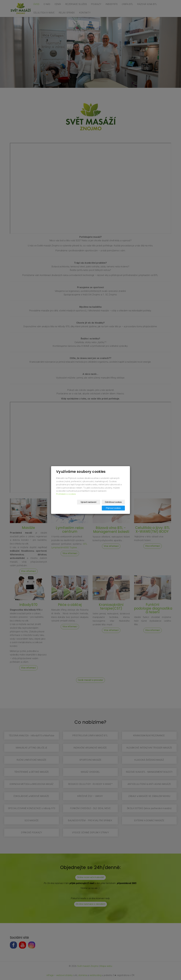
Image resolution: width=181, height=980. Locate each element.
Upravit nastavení (67, 505)
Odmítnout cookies (91, 505)
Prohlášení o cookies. (66, 497)
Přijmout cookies (114, 505)
